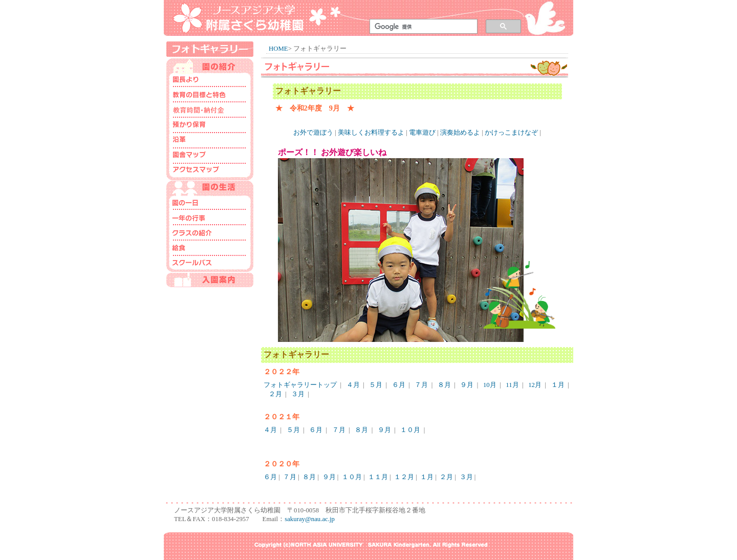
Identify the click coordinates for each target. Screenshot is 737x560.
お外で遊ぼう (313, 132)
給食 (210, 249)
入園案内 (210, 280)
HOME (278, 49)
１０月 (410, 430)
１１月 (378, 477)
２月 (275, 394)
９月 (467, 385)
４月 (353, 385)
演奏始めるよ (460, 132)
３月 (298, 394)
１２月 (404, 477)
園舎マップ (210, 157)
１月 (558, 385)
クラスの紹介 (210, 234)
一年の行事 (210, 219)
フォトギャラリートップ (300, 385)
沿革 (210, 142)
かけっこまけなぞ (511, 132)
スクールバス (210, 265)
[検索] (421, 27)
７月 (421, 385)
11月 (512, 385)
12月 (535, 385)
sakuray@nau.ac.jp (310, 519)
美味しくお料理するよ (371, 132)
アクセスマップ (210, 173)
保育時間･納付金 (210, 111)
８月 (444, 385)
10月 (490, 385)
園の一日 (210, 203)
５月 (376, 385)
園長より (210, 80)
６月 (399, 385)
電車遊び (422, 132)
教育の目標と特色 (210, 96)
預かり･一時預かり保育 (210, 126)
